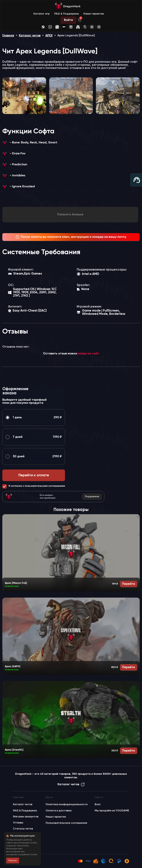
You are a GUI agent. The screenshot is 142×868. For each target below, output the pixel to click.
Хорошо (13, 860)
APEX (49, 36)
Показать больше (70, 215)
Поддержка (92, 497)
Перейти (129, 584)
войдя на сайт (89, 354)
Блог (98, 804)
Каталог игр (42, 14)
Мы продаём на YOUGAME (112, 811)
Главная (8, 36)
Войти (68, 20)
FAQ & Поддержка (67, 14)
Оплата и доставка (59, 811)
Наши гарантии (94, 14)
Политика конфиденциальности (67, 804)
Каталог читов (30, 36)
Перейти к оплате (34, 475)
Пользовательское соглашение (66, 823)
